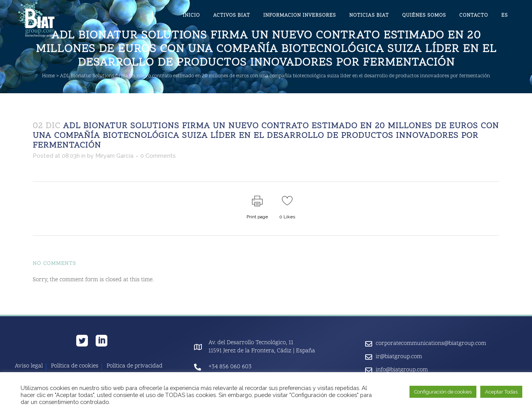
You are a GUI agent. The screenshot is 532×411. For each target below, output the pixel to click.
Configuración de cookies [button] (443, 392)
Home (48, 76)
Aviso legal (29, 366)
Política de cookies (75, 366)
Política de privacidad (135, 366)
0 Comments (158, 156)
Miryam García (114, 156)
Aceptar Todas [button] (501, 392)
